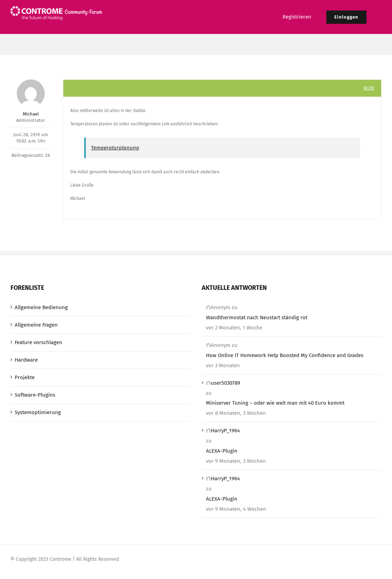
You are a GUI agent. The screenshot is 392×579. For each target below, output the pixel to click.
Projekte (25, 377)
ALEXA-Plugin (222, 451)
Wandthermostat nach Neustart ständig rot (257, 318)
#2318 (369, 88)
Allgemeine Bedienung (41, 307)
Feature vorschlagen (38, 342)
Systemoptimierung (38, 412)
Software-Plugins (35, 395)
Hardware (26, 360)
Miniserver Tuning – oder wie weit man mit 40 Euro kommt (275, 403)
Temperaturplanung (115, 148)
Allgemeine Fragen (36, 325)
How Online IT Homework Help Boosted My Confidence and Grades (285, 355)
